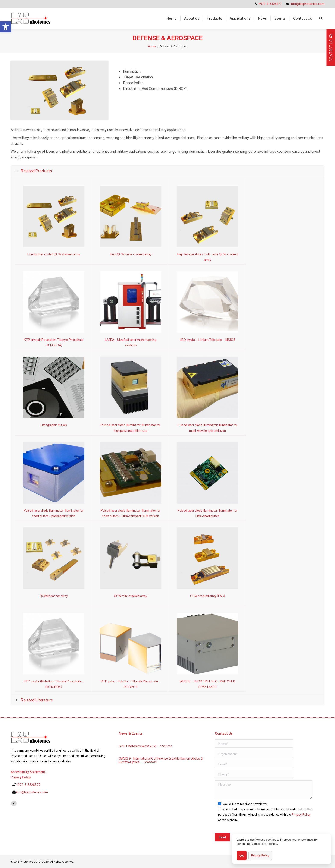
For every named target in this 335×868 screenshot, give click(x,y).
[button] (6, 27)
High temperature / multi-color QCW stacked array (207, 257)
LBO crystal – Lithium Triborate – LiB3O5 (208, 340)
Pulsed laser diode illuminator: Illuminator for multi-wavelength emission (207, 428)
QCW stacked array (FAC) (208, 596)
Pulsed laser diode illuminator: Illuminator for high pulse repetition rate (131, 428)
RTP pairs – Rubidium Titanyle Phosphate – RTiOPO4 (131, 684)
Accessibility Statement (28, 772)
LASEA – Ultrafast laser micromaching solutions (131, 342)
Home (152, 46)
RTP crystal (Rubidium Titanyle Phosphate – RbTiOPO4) (54, 684)
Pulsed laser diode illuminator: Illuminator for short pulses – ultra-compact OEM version (131, 513)
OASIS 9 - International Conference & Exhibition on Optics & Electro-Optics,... (161, 743)
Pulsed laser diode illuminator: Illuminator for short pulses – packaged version (54, 513)
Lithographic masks (54, 425)
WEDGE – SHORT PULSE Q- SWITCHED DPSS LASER (207, 684)
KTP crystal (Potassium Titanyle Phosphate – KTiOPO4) (54, 342)
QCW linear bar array (54, 596)
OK (242, 856)
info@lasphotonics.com (307, 4)
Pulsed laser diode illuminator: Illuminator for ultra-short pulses (207, 513)
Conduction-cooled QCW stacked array (54, 254)
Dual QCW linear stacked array (131, 254)
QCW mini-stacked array (131, 596)
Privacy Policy (21, 777)
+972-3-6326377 (270, 4)
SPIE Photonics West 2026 (138, 753)
